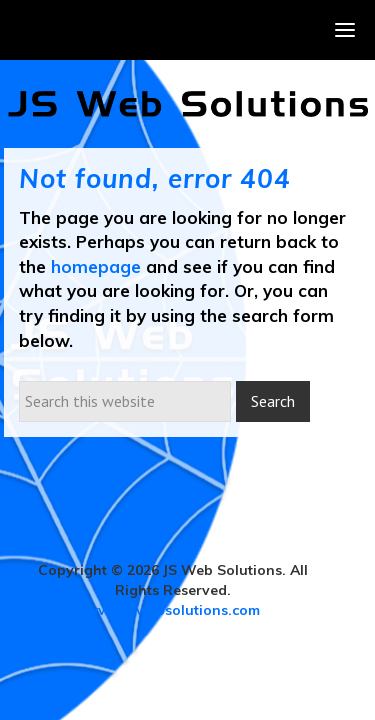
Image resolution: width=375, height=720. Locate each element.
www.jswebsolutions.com (173, 610)
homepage (96, 266)
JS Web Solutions (188, 104)
